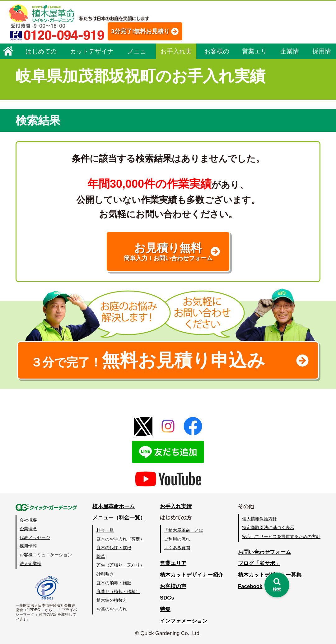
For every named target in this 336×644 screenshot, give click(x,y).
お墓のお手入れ (112, 609)
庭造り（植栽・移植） (118, 591)
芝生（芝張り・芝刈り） (120, 565)
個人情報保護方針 (259, 519)
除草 (101, 556)
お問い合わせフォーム (264, 552)
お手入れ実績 (176, 53)
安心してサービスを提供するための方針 (281, 536)
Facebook (250, 586)
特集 (165, 609)
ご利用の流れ (177, 539)
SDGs (167, 598)
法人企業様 (30, 563)
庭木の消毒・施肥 (114, 583)
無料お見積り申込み (148, 360)
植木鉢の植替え (112, 600)
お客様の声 (217, 53)
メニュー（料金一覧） (119, 518)
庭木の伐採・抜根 (114, 548)
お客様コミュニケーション (46, 555)
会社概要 (28, 520)
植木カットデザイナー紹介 (192, 575)
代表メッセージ (35, 537)
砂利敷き (105, 574)
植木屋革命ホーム (114, 506)
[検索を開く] (277, 585)
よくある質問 (177, 548)
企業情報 (290, 53)
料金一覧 (105, 530)
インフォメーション (184, 621)
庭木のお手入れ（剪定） (120, 539)
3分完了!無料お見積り (140, 31)
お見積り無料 (168, 252)
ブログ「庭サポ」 (259, 563)
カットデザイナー (92, 53)
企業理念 (28, 529)
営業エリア (254, 53)
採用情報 (322, 53)
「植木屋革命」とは (184, 530)
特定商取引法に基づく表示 (268, 527)
